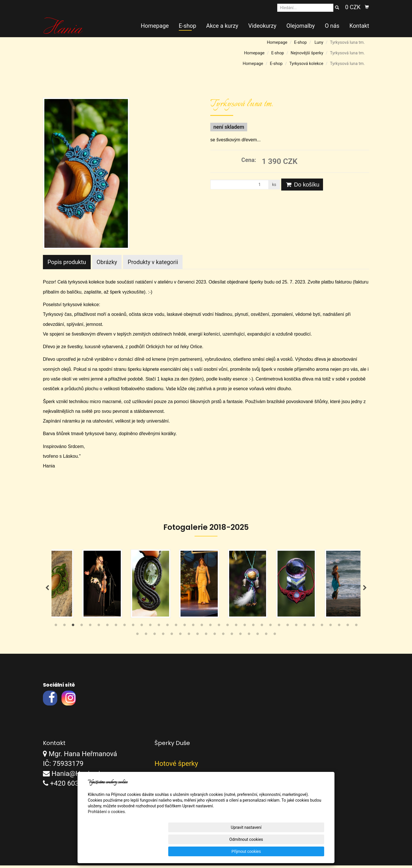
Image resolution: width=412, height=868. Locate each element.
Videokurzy (262, 26)
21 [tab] (227, 629)
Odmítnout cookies (255, 851)
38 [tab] (146, 638)
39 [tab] (154, 638)
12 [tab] (150, 629)
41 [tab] (172, 638)
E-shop (188, 26)
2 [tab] (64, 629)
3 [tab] (73, 629)
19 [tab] (210, 629)
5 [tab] (90, 629)
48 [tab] (232, 638)
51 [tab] (257, 638)
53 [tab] (275, 638)
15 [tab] (176, 629)
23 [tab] (245, 629)
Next (365, 589)
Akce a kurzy (222, 26)
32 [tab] (322, 629)
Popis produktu (67, 262)
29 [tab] (296, 629)
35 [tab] (348, 629)
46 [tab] (215, 638)
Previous (47, 589)
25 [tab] (262, 629)
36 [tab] (356, 629)
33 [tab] (330, 629)
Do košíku (302, 185)
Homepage (155, 26)
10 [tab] (133, 629)
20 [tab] (219, 629)
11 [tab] (142, 629)
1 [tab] (56, 629)
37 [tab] (137, 638)
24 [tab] (253, 629)
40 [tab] (163, 638)
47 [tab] (223, 638)
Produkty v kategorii (153, 262)
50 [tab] (249, 638)
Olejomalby (301, 26)
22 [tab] (236, 629)
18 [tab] (202, 629)
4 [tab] (82, 629)
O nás (332, 26)
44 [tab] (197, 638)
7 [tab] (107, 629)
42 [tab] (180, 638)
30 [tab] (305, 629)
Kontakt (359, 26)
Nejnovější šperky (307, 53)
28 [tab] (288, 629)
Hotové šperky (176, 766)
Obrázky (107, 262)
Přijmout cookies (302, 851)
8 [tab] (116, 629)
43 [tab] (189, 638)
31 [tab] (313, 629)
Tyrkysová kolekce (306, 64)
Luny (319, 42)
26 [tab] (270, 629)
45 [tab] (206, 638)
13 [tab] (159, 629)
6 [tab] (99, 629)
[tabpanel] (206, 585)
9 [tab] (124, 629)
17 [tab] (193, 629)
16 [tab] (185, 629)
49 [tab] (240, 638)
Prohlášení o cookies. (107, 836)
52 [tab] (266, 638)
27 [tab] (279, 629)
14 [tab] (167, 629)
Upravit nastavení (207, 851)
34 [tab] (339, 629)
